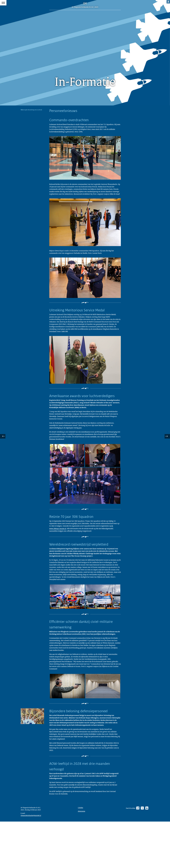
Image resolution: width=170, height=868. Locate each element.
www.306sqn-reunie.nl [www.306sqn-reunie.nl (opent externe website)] (97, 558)
